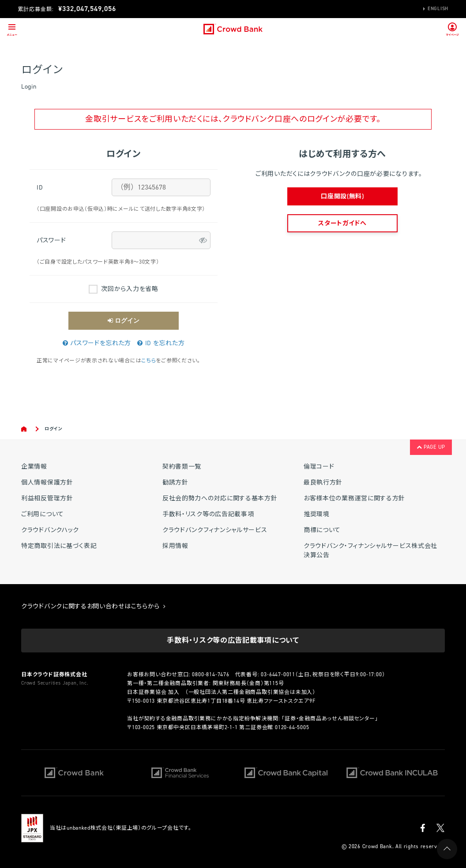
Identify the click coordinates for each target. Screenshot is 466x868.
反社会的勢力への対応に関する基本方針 (220, 498)
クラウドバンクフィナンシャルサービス (215, 530)
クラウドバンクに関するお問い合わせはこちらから (94, 606)
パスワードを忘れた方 (97, 343)
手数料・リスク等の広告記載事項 (208, 514)
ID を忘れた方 (161, 343)
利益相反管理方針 (47, 498)
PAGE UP (431, 447)
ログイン (124, 320)
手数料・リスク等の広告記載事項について (233, 640)
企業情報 (34, 467)
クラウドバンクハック (50, 530)
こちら (148, 361)
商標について (322, 530)
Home (24, 429)
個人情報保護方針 (47, 482)
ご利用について (43, 514)
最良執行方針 (323, 482)
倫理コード (319, 467)
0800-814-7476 (210, 674)
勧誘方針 (175, 482)
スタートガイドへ (342, 223)
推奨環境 (317, 514)
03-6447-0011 (278, 674)
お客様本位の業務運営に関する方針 (354, 498)
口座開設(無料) (342, 196)
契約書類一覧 (182, 467)
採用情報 (175, 546)
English (438, 9)
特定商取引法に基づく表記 (59, 546)
